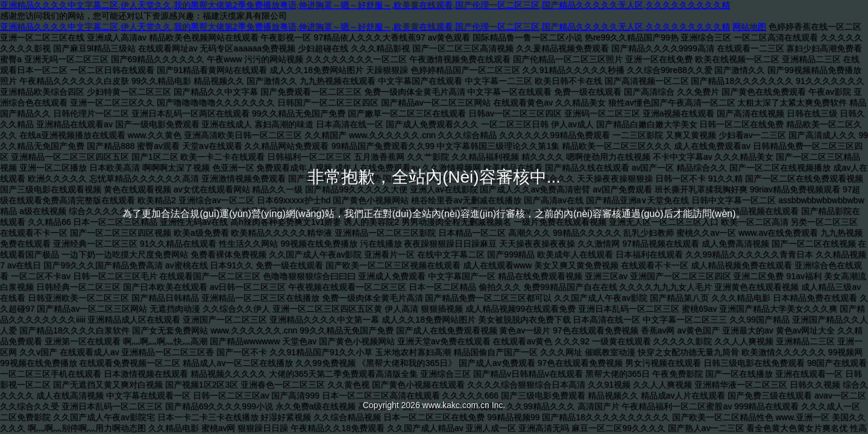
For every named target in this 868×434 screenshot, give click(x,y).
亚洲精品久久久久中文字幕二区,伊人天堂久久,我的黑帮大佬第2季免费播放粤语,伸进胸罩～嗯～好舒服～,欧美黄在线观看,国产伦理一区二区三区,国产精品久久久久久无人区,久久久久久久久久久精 (365, 5)
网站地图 (749, 27)
